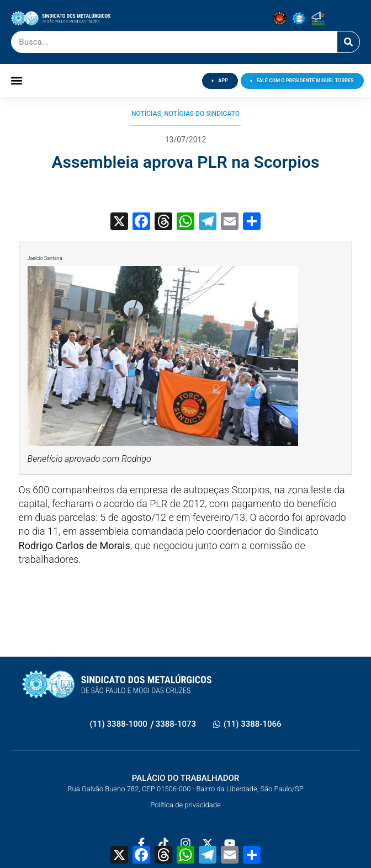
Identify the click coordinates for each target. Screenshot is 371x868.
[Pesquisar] (348, 42)
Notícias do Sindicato (202, 114)
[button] (16, 81)
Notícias (146, 114)
